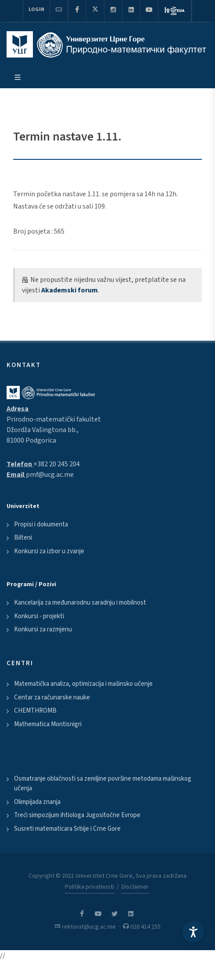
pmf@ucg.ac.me (50, 475)
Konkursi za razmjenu (43, 629)
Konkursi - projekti (39, 616)
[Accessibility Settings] (193, 932)
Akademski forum (70, 290)
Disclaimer (135, 887)
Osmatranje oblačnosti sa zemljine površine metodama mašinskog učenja (103, 784)
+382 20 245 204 (57, 464)
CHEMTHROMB (35, 711)
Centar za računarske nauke (52, 697)
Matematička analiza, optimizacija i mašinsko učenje (83, 684)
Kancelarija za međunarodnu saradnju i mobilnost (80, 603)
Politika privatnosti (90, 887)
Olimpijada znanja (37, 802)
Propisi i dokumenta (41, 524)
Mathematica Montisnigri (48, 724)
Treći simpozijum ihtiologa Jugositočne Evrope (77, 815)
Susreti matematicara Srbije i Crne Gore (67, 829)
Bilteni (23, 538)
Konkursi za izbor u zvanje (49, 551)
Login (36, 9)
